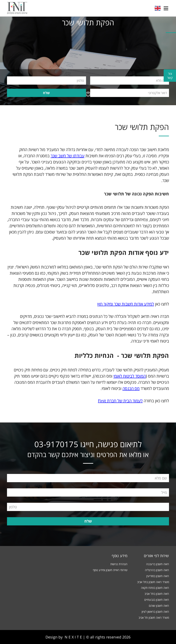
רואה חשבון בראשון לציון (155, 612)
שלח (46, 93)
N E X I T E (73, 637)
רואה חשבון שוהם (159, 606)
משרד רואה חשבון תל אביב (154, 618)
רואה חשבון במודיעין (158, 576)
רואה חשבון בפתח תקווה (155, 588)
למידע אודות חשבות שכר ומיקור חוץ (126, 304)
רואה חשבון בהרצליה (157, 570)
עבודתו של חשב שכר (68, 156)
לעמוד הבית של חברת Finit (120, 401)
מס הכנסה (131, 388)
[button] (166, 8)
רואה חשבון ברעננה (158, 564)
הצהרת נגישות (119, 564)
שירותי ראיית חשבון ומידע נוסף (110, 570)
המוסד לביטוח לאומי (130, 376)
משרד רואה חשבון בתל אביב (153, 582)
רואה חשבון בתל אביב (157, 594)
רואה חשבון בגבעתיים (157, 600)
